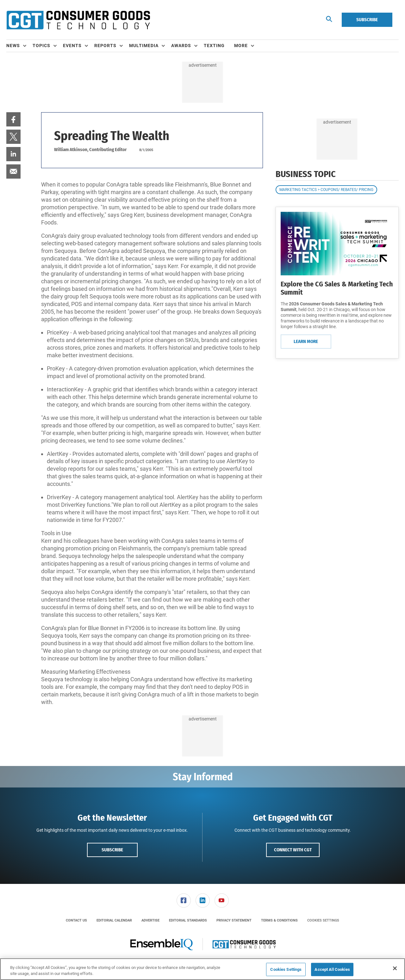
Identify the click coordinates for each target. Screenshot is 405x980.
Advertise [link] (150, 920)
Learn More (306, 341)
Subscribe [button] (112, 850)
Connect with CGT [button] (293, 850)
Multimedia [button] (144, 46)
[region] (202, 969)
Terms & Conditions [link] (279, 920)
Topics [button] (41, 46)
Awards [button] (181, 46)
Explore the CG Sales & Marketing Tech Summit (337, 288)
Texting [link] (214, 46)
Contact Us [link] (76, 920)
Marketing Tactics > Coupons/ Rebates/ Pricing (326, 190)
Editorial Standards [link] (188, 920)
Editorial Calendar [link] (114, 920)
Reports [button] (105, 46)
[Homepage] (78, 20)
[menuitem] (19, 46)
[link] (13, 119)
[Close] (395, 968)
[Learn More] (337, 244)
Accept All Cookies (332, 969)
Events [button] (72, 46)
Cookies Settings (323, 920)
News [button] (13, 46)
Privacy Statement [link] (234, 920)
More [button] (241, 46)
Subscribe (367, 20)
